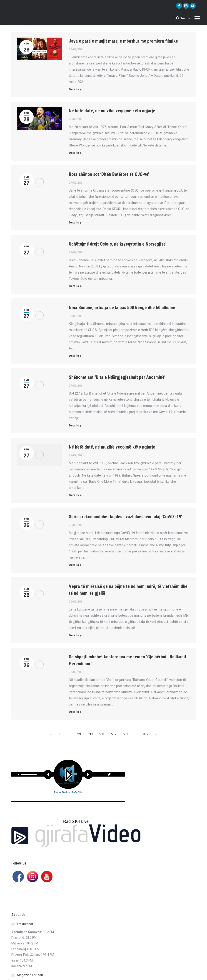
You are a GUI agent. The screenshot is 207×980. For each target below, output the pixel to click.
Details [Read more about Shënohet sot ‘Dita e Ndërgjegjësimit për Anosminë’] (74, 425)
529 (78, 734)
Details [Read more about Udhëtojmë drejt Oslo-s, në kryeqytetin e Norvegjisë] (74, 286)
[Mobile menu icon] (197, 18)
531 (102, 734)
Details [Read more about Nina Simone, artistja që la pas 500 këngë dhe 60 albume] (74, 356)
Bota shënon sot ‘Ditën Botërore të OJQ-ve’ (109, 174)
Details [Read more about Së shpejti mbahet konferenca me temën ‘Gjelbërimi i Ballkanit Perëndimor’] (74, 712)
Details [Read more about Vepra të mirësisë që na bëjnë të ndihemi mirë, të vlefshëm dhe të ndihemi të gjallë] (74, 635)
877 (146, 734)
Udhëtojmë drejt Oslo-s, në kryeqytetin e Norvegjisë (117, 244)
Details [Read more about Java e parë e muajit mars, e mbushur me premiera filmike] (74, 89)
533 (125, 734)
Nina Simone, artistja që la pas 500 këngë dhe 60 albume (122, 308)
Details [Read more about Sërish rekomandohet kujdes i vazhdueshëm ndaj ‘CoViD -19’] (74, 565)
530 (90, 734)
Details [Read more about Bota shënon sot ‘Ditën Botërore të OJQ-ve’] (74, 222)
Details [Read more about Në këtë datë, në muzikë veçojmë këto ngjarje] (74, 153)
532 (114, 734)
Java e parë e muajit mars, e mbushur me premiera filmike (123, 41)
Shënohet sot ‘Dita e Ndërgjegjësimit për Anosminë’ (117, 377)
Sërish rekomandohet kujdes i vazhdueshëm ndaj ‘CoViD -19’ (126, 517)
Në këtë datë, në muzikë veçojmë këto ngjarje (112, 111)
